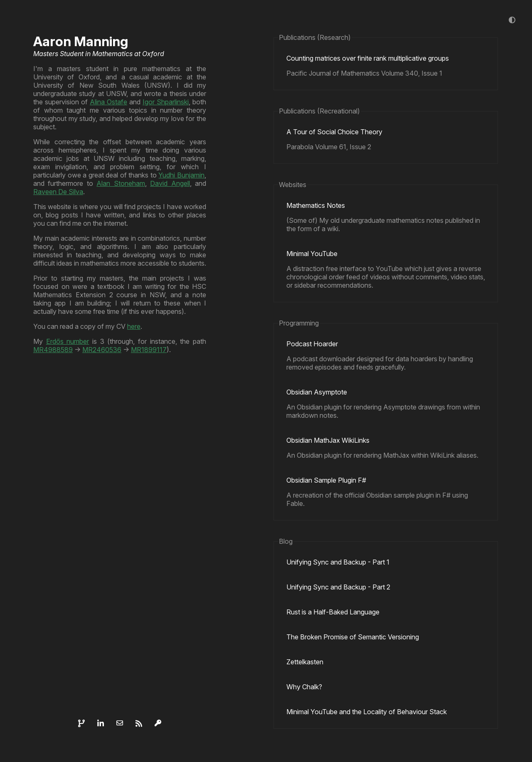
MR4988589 (53, 350)
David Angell (170, 183)
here (134, 326)
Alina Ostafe (108, 102)
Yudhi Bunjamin (181, 175)
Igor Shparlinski (166, 102)
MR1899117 (149, 350)
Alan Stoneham (121, 183)
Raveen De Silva (58, 192)
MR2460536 (102, 350)
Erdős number (68, 341)
